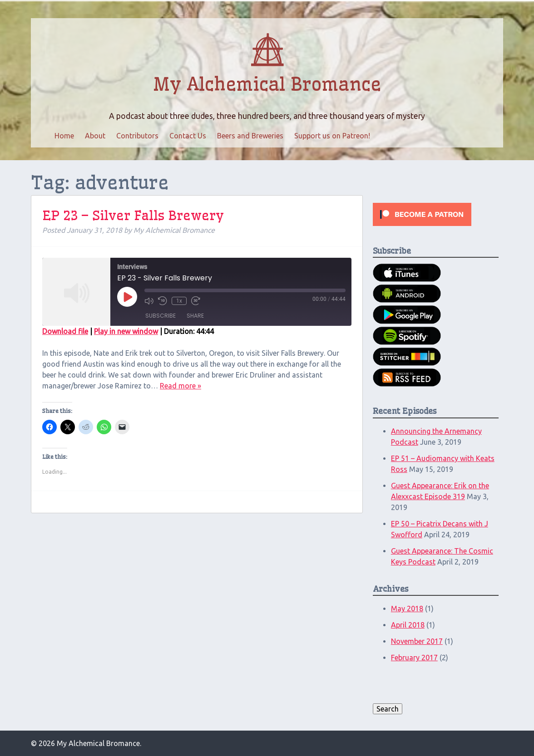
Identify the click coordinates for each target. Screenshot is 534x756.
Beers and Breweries (250, 136)
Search (388, 709)
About (95, 136)
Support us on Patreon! (332, 136)
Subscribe (161, 316)
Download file (65, 331)
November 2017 (417, 641)
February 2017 (414, 658)
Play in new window (126, 331)
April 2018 (408, 625)
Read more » (180, 386)
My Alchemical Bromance (267, 84)
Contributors (137, 136)
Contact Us (188, 136)
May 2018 (407, 609)
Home (64, 136)
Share (195, 316)
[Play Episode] (127, 297)
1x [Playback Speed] (179, 301)
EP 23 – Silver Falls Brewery (133, 215)
